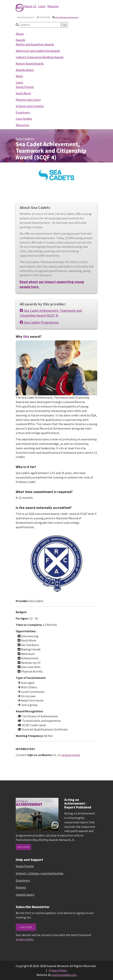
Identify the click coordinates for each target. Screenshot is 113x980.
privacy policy (25, 939)
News (19, 76)
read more (23, 847)
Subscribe (26, 927)
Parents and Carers (28, 100)
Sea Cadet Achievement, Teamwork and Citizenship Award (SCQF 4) (51, 313)
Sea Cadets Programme (39, 322)
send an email (71, 755)
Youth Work (23, 93)
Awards (20, 40)
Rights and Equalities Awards (35, 44)
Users (19, 82)
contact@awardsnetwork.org (67, 17)
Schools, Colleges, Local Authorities (40, 873)
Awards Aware (25, 70)
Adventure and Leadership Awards (38, 51)
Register (53, 6)
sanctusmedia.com (64, 975)
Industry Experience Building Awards (40, 57)
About (20, 34)
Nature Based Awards (30, 63)
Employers (23, 112)
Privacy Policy (58, 970)
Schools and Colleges (30, 106)
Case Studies (24, 119)
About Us (30, 6)
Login (42, 6)
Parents (21, 887)
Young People (25, 87)
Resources (23, 125)
